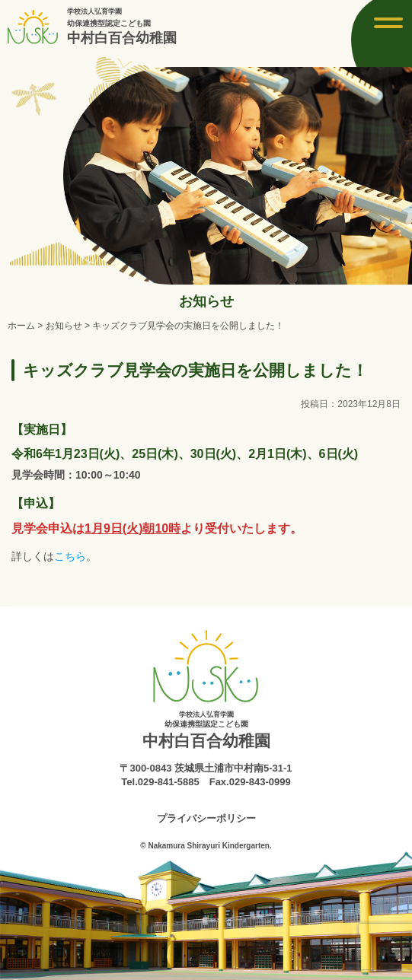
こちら (70, 556)
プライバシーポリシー (206, 818)
